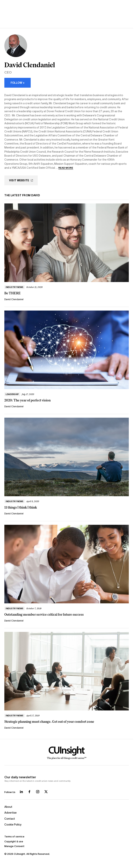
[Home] (67, 753)
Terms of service (14, 837)
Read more (66, 168)
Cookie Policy (13, 825)
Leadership (12, 394)
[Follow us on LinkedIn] (21, 792)
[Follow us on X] (46, 792)
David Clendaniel (14, 299)
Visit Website (21, 180)
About (8, 807)
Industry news (14, 287)
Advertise (11, 813)
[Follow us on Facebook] (29, 792)
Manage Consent (14, 846)
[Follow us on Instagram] (38, 792)
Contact (10, 819)
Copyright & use (14, 841)
